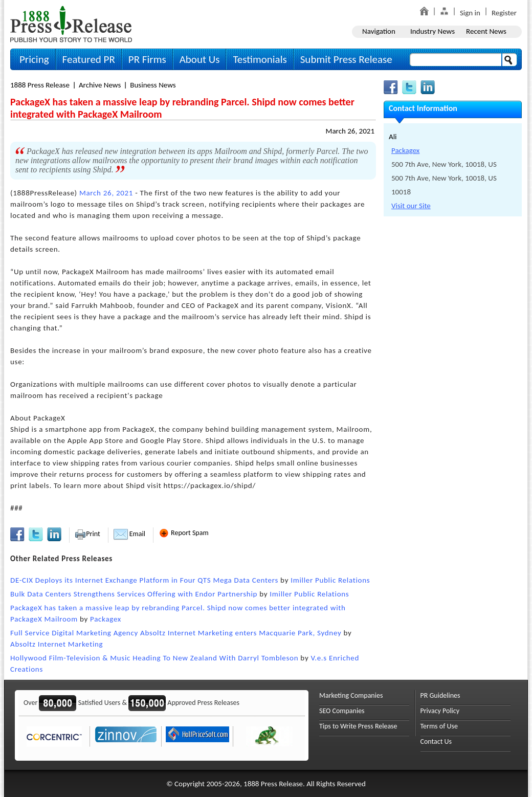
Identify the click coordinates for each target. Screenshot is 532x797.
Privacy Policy (440, 711)
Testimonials (260, 59)
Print (87, 534)
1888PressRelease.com (71, 24)
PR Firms (147, 59)
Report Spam (184, 533)
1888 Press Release (40, 85)
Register (504, 13)
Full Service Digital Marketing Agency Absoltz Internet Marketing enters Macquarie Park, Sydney (176, 633)
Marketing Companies (351, 695)
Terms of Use (439, 726)
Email (129, 534)
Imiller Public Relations (330, 580)
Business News (153, 85)
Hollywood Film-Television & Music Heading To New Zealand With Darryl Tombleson (154, 658)
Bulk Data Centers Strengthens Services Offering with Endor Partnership (134, 594)
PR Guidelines (440, 695)
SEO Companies (342, 711)
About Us (200, 59)
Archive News (100, 85)
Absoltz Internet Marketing (57, 644)
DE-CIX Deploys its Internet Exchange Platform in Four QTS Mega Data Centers (144, 580)
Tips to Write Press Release (358, 726)
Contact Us (436, 741)
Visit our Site (411, 206)
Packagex (106, 619)
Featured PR (89, 59)
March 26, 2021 (350, 131)
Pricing (34, 59)
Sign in (470, 13)
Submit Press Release (346, 59)
